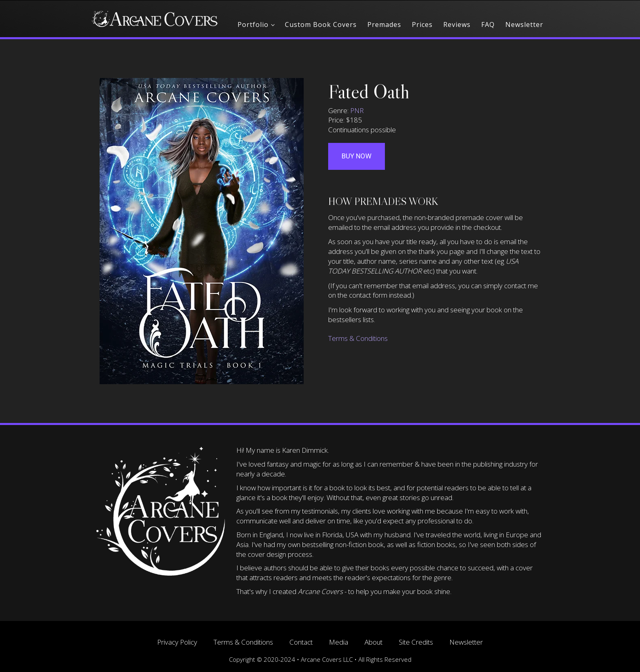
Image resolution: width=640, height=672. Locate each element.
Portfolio (253, 24)
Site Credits (416, 642)
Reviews (457, 24)
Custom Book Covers (321, 24)
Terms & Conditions (358, 338)
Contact (301, 642)
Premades (384, 24)
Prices (422, 24)
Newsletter (524, 24)
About (373, 642)
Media (339, 642)
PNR (357, 110)
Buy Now (357, 156)
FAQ (488, 24)
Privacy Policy (177, 642)
